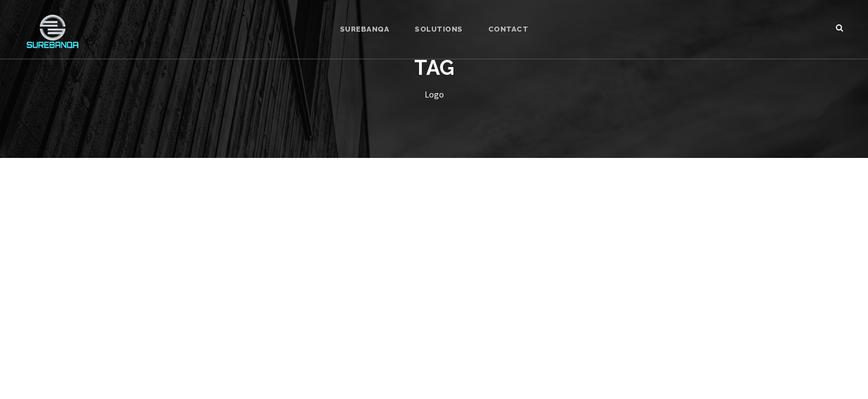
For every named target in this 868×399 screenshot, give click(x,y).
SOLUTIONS (439, 29)
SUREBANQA (365, 29)
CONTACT (508, 29)
